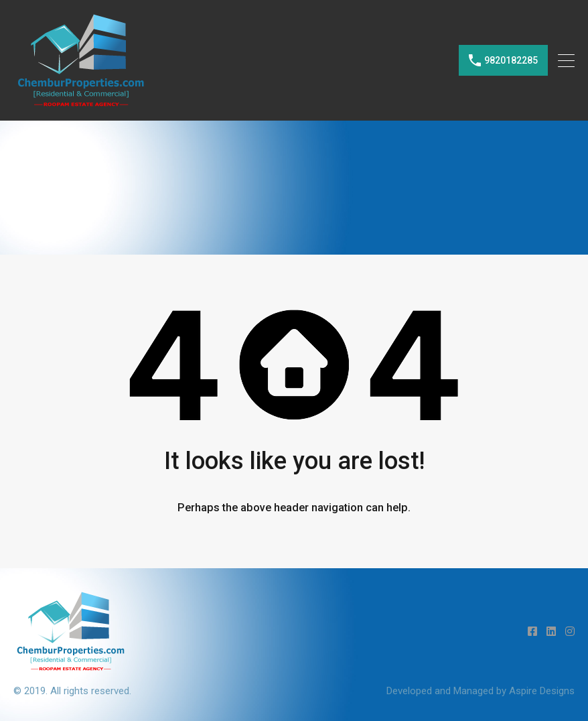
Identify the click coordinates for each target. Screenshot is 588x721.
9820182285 (511, 60)
